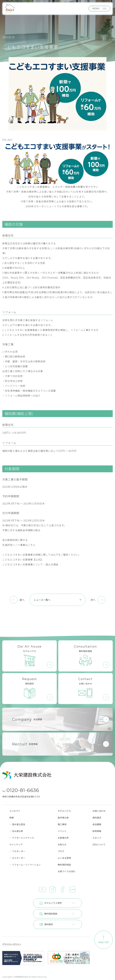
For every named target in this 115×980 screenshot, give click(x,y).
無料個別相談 (64, 865)
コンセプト (15, 811)
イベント (62, 831)
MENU (99, 9)
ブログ (61, 851)
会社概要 (97, 824)
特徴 (12, 818)
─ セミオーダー (17, 858)
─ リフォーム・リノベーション (25, 865)
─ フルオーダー (17, 851)
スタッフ (97, 838)
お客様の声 (63, 838)
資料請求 (97, 818)
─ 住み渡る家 (16, 831)
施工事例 (62, 824)
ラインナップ (16, 844)
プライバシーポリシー (12, 944)
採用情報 (97, 831)
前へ (22, 600)
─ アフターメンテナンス (22, 838)
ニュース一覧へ (57, 600)
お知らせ (62, 844)
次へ (93, 600)
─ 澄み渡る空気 (17, 824)
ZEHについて (99, 844)
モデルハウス (64, 811)
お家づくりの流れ (66, 871)
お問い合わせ (99, 811)
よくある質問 (64, 858)
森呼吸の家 (63, 818)
